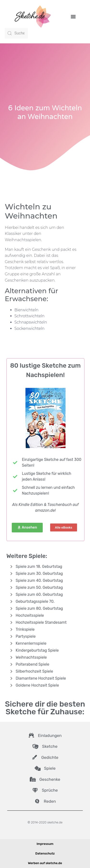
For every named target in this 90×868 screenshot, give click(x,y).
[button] (73, 16)
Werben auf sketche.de (45, 863)
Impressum (45, 844)
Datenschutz (45, 853)
